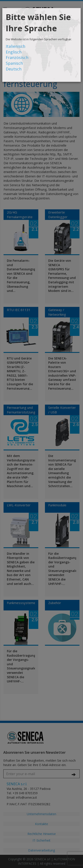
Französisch (17, 57)
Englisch (14, 52)
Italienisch (15, 46)
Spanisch (14, 63)
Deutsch (14, 69)
